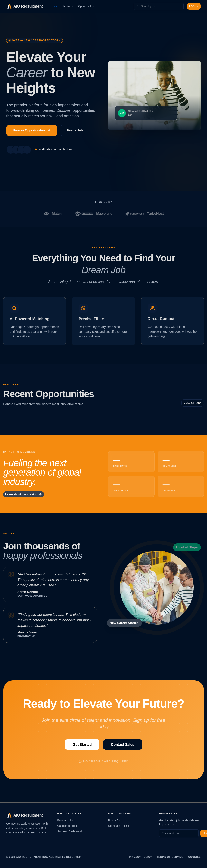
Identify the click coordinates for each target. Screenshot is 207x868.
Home (54, 6)
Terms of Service (170, 857)
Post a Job (75, 130)
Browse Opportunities (32, 130)
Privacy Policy (141, 857)
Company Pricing (119, 826)
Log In (194, 6)
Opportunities (86, 6)
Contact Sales (122, 744)
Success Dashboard (69, 831)
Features (68, 6)
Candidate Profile (68, 826)
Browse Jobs (65, 820)
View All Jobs (193, 403)
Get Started (82, 744)
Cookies (194, 857)
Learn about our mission (24, 494)
